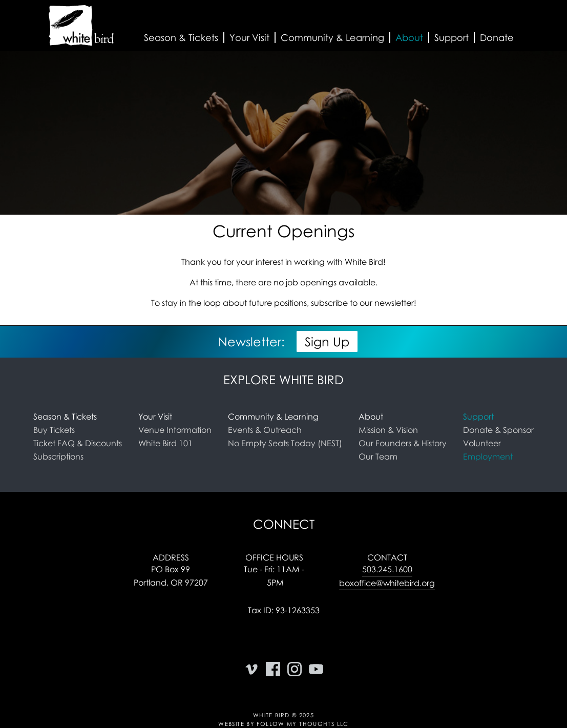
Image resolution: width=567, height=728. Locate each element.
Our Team (378, 456)
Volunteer (482, 443)
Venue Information (175, 430)
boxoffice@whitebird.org (387, 583)
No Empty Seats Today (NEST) (285, 443)
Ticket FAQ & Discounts (78, 443)
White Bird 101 (165, 443)
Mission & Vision (388, 430)
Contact (387, 557)
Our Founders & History (403, 443)
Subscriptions (58, 456)
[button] (181, 38)
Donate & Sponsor (498, 430)
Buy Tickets (54, 430)
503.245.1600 (387, 569)
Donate (497, 37)
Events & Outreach (265, 430)
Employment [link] (488, 456)
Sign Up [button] (327, 341)
